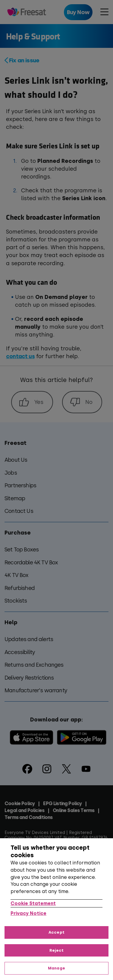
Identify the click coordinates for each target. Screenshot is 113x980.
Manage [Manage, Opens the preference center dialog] (56, 968)
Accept (56, 932)
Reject (57, 950)
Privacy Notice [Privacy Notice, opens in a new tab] (28, 913)
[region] (56, 909)
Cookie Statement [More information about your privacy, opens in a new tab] (33, 903)
